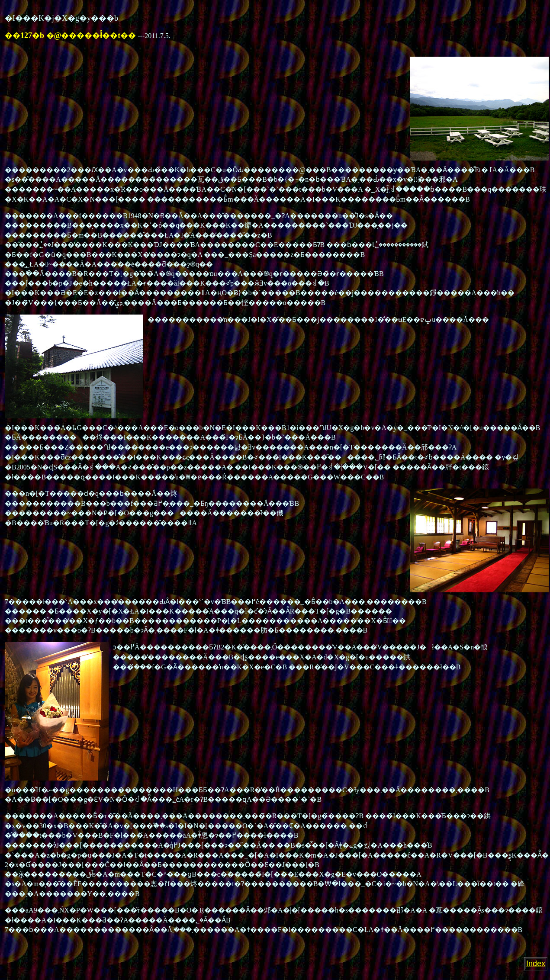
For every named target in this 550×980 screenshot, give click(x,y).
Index (536, 964)
